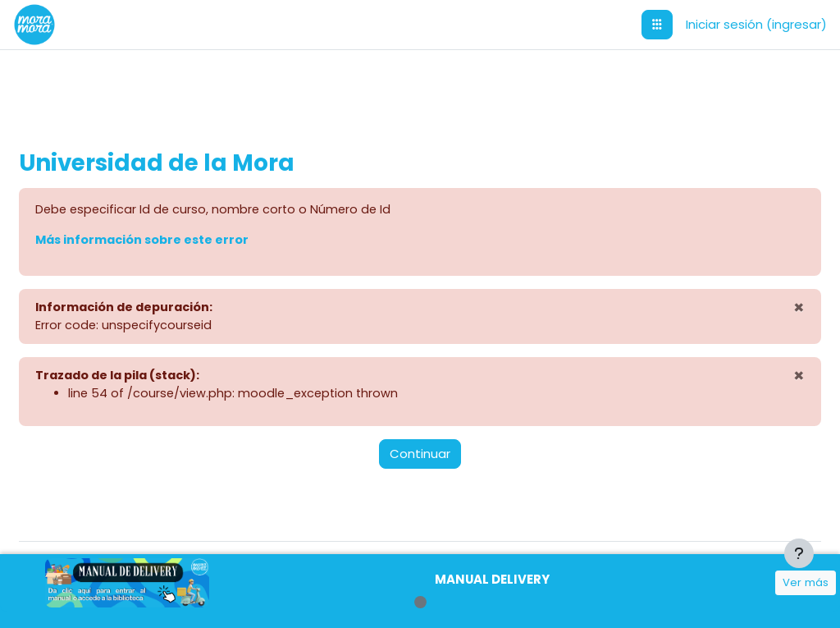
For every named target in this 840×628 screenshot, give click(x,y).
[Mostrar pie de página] (799, 553)
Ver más (806, 582)
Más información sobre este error (183, 241)
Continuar (420, 457)
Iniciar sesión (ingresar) (756, 24)
